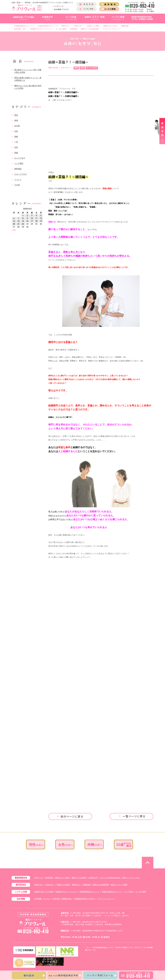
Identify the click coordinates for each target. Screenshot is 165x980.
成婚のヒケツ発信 (62, 878)
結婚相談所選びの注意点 (85, 899)
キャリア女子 (20, 158)
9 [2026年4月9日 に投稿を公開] (27, 218)
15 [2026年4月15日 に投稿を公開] (23, 221)
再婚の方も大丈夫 (110, 26)
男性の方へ (66, 26)
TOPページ (39, 878)
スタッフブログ (21, 174)
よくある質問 (61, 29)
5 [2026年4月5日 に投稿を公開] (41, 216)
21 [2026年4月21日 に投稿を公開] (18, 224)
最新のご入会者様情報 (90, 29)
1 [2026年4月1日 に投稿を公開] (23, 216)
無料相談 (18, 169)
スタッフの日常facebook (110, 878)
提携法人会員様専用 (101, 885)
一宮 (16, 142)
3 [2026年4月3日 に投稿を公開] (32, 216)
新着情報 (74, 29)
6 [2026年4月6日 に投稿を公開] (14, 218)
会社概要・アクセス (42, 899)
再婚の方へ (76, 885)
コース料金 (129, 892)
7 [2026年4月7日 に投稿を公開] (18, 218)
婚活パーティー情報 (119, 885)
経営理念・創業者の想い (63, 899)
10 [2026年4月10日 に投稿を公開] (32, 218)
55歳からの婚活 (93, 26)
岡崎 (16, 137)
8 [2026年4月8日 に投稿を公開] (23, 218)
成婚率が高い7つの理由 (44, 892)
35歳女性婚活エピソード (48, 26)
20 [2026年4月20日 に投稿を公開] (14, 224)
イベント (18, 180)
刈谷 (16, 131)
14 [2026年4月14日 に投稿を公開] (18, 221)
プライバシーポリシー (112, 29)
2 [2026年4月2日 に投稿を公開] (27, 216)
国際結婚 (125, 26)
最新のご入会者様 (79, 878)
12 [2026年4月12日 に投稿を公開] (41, 218)
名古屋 (17, 126)
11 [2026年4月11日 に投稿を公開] (36, 218)
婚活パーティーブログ (131, 878)
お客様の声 (93, 878)
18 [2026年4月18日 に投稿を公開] (36, 221)
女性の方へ (79, 26)
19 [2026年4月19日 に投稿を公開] (41, 221)
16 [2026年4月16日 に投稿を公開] (27, 221)
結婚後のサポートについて (41, 29)
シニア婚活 (19, 163)
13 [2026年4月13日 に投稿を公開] (14, 221)
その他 (17, 185)
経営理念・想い (20, 29)
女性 (16, 147)
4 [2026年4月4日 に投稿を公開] (36, 216)
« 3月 (14, 230)
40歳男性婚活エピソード (24, 26)
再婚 (16, 153)
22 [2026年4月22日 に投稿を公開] (23, 224)
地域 (16, 120)
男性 (16, 115)
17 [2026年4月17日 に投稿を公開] (32, 221)
